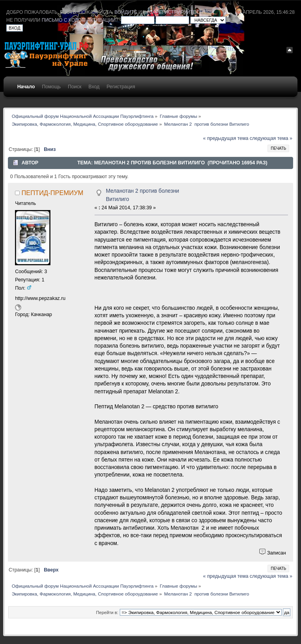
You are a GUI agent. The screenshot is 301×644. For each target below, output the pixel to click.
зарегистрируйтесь (176, 12)
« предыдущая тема (226, 138)
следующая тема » (271, 138)
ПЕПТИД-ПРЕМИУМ (52, 193)
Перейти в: (107, 612)
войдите (126, 12)
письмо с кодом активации (79, 20)
